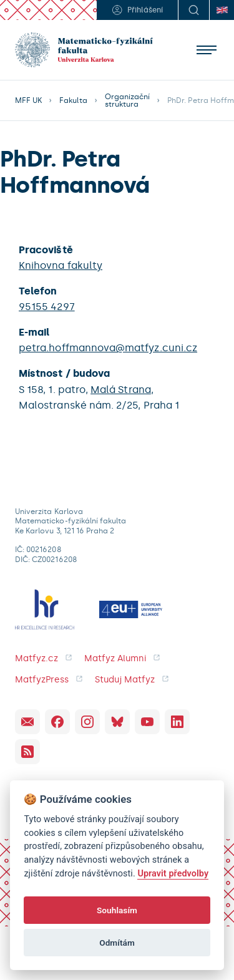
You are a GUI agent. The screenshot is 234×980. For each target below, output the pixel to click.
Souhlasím (117, 910)
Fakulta (73, 100)
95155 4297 (47, 307)
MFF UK (28, 100)
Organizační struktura (128, 100)
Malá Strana (121, 390)
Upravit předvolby (173, 874)
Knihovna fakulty (61, 265)
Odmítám (117, 943)
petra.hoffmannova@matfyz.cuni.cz (108, 348)
